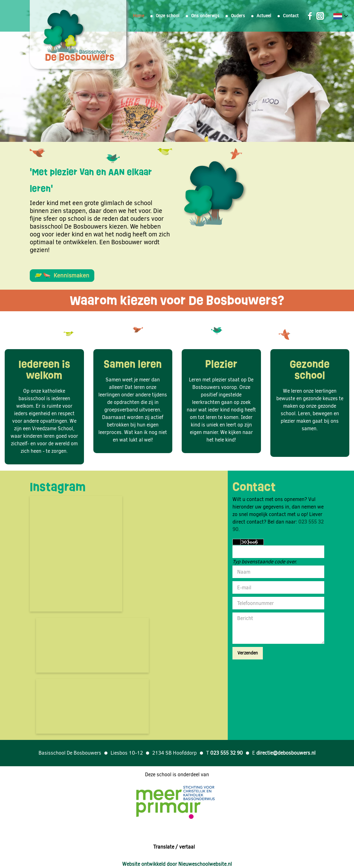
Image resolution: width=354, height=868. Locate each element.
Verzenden (248, 653)
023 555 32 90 (226, 753)
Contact (291, 16)
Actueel (264, 16)
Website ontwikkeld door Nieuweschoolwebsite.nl (177, 864)
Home (138, 16)
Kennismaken (62, 275)
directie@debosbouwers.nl (286, 753)
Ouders (238, 16)
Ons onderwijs (205, 16)
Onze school (168, 16)
